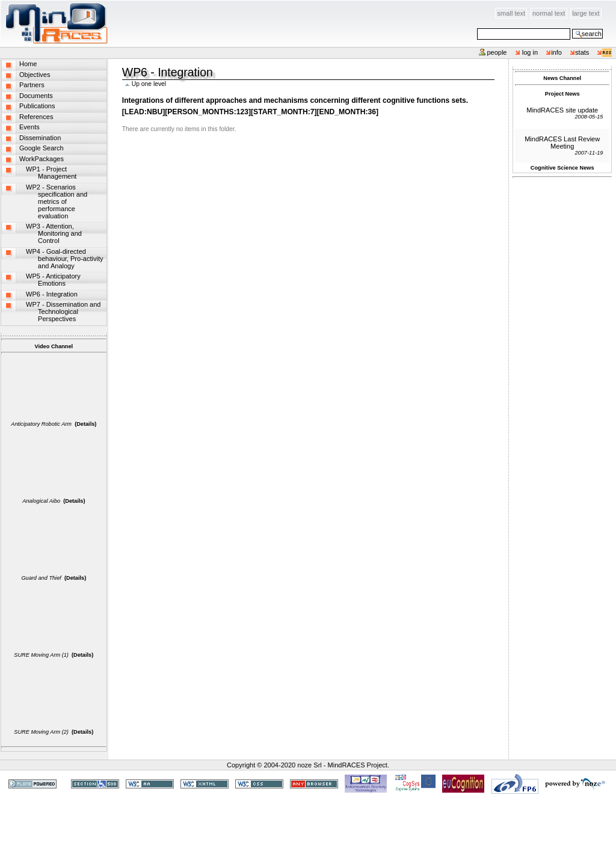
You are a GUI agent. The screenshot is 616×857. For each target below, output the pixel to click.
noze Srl (309, 765)
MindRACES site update (562, 110)
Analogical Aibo (41, 501)
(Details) (85, 424)
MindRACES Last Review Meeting (562, 143)
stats (582, 52)
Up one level (149, 84)
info (556, 52)
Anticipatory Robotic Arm (41, 424)
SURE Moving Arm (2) (41, 732)
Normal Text (549, 13)
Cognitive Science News (562, 168)
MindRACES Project (358, 765)
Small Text (512, 13)
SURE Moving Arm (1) (41, 655)
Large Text (586, 13)
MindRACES (54, 23)
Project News (562, 94)
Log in (530, 52)
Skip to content (109, 7)
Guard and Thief (41, 578)
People (497, 52)
